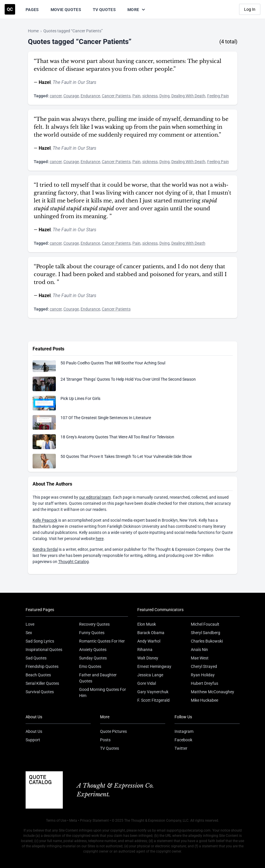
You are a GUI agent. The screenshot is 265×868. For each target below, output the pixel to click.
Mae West (200, 658)
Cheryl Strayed (204, 666)
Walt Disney (148, 658)
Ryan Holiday (203, 675)
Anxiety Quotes (93, 650)
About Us (34, 731)
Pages (32, 10)
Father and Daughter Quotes (98, 678)
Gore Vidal (147, 683)
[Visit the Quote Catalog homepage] (10, 9)
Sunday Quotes (93, 658)
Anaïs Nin (199, 650)
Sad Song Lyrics (40, 641)
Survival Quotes (40, 692)
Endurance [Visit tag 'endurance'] (90, 96)
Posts (105, 740)
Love (30, 624)
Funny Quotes (92, 633)
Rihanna (145, 650)
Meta (73, 821)
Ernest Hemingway (154, 666)
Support (33, 740)
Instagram (184, 731)
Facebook (183, 740)
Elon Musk (147, 624)
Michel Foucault (205, 624)
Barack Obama (151, 633)
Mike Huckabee (204, 700)
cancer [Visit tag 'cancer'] (56, 96)
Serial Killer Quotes (42, 683)
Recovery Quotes (94, 624)
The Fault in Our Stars (74, 82)
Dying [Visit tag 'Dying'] (164, 96)
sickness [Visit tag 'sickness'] (150, 96)
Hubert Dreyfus (204, 683)
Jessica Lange (150, 675)
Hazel (45, 82)
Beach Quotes (38, 675)
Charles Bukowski (207, 641)
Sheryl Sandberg (206, 633)
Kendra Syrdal (45, 549)
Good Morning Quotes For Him (103, 693)
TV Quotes (104, 10)
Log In (250, 9)
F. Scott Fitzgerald (153, 700)
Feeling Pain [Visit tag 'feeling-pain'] (218, 96)
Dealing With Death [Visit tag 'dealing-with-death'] (188, 96)
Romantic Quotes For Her (102, 641)
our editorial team (95, 497)
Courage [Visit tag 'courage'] (71, 96)
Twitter (181, 748)
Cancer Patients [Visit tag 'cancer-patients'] (116, 96)
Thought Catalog (73, 562)
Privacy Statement (94, 821)
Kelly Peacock (45, 520)
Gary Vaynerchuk (153, 692)
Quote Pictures (113, 731)
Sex (29, 633)
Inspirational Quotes (44, 650)
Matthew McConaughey (212, 692)
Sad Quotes (36, 658)
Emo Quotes (90, 666)
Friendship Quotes (42, 666)
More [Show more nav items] (137, 10)
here (100, 539)
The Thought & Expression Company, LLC (156, 821)
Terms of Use (56, 821)
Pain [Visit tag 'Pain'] (136, 96)
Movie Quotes (66, 10)
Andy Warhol (149, 641)
